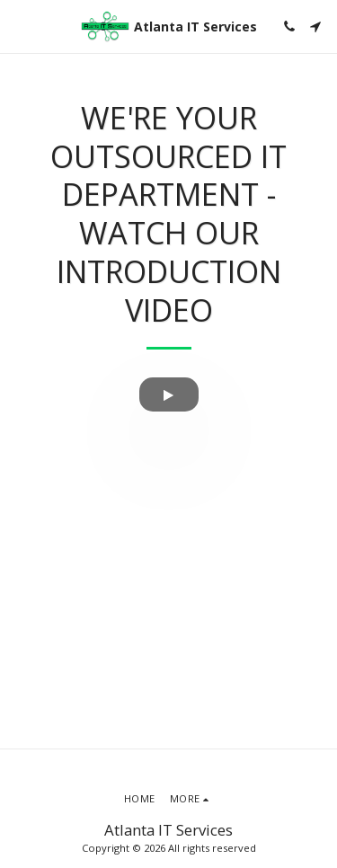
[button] (20, 26)
